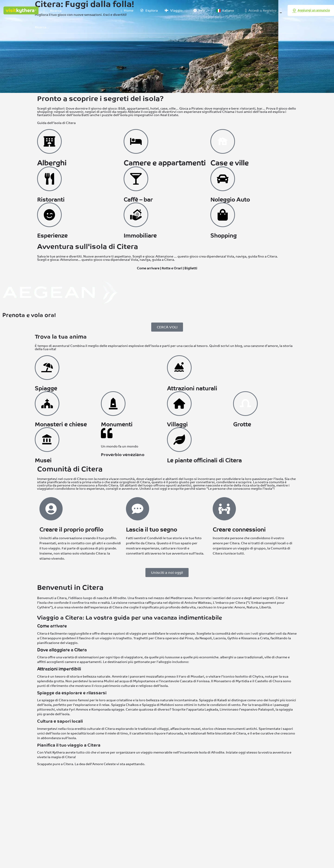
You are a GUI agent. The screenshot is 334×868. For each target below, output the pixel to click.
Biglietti (191, 268)
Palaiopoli (266, 709)
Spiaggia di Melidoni (158, 705)
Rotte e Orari (172, 268)
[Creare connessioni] (224, 509)
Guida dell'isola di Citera (56, 123)
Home (127, 11)
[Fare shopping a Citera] (223, 215)
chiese (219, 729)
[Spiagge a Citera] (47, 368)
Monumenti (117, 424)
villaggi (163, 729)
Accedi (254, 10)
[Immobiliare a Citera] (136, 215)
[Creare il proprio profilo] (51, 509)
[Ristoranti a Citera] (49, 179)
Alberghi (52, 163)
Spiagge (46, 388)
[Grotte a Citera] (245, 404)
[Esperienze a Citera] (49, 215)
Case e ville (230, 163)
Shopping (223, 236)
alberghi (227, 657)
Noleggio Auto (230, 200)
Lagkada (211, 709)
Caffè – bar (138, 200)
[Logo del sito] (22, 10)
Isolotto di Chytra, (250, 676)
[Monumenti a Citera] (113, 404)
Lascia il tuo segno (151, 530)
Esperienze (52, 236)
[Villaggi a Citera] (179, 404)
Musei (43, 460)
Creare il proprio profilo (71, 530)
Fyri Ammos (79, 709)
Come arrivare (148, 268)
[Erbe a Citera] (179, 440)
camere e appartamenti (83, 662)
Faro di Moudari (192, 676)
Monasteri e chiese (61, 424)
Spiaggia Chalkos (125, 705)
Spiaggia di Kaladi (213, 700)
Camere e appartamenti (165, 163)
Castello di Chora (269, 681)
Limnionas (228, 709)
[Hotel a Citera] (49, 141)
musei (196, 729)
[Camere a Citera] (136, 141)
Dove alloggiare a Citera (62, 650)
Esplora (149, 10)
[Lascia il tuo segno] (138, 509)
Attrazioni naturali (192, 388)
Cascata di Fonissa (195, 681)
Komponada (101, 709)
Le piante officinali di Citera (204, 460)
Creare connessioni (239, 530)
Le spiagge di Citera (53, 700)
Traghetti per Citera (149, 638)
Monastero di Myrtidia (231, 681)
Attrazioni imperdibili (59, 669)
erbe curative (263, 733)
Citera (70, 757)
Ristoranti (51, 200)
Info (199, 10)
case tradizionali (250, 657)
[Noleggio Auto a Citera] (223, 179)
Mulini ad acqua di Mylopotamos (130, 681)
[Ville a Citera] (223, 141)
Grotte (242, 424)
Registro (270, 10)
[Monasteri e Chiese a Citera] (47, 404)
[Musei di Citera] (47, 440)
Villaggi (177, 424)
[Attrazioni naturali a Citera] (179, 368)
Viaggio (174, 10)
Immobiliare (140, 236)
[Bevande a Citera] (136, 179)
